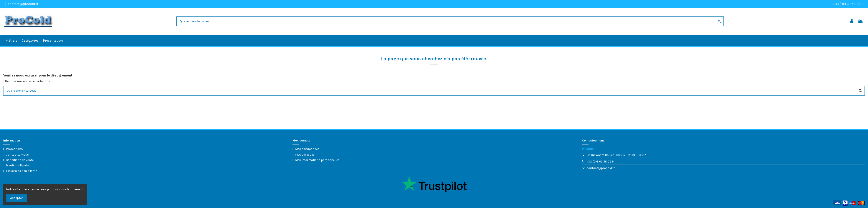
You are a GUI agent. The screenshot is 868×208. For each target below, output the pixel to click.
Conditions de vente (20, 160)
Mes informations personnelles (317, 160)
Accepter (17, 198)
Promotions (14, 149)
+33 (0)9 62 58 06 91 (849, 4)
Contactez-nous (17, 155)
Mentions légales (18, 165)
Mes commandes (307, 149)
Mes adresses (305, 155)
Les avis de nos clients (22, 171)
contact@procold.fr (23, 4)
